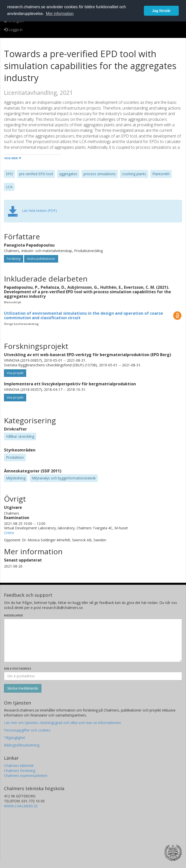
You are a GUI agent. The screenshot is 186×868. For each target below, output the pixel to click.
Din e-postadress (18, 668)
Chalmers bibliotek (19, 766)
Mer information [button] (60, 14)
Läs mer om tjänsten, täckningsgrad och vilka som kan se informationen (62, 723)
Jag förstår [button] (161, 11)
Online (9, 533)
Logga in (13, 30)
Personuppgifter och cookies (27, 730)
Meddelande (13, 615)
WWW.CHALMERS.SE (21, 806)
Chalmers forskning (20, 771)
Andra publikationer (41, 259)
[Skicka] (23, 688)
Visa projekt (15, 373)
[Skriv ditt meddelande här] (93, 640)
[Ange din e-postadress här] (93, 676)
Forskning (14, 259)
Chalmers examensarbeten (26, 776)
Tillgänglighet (15, 738)
